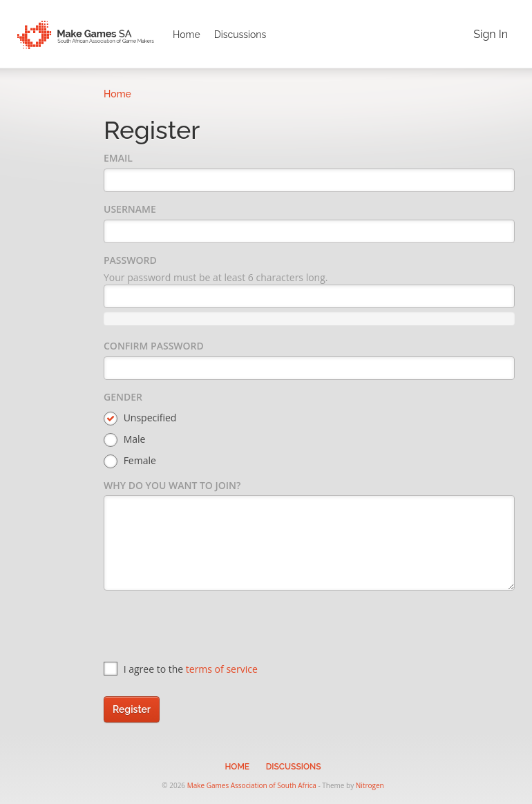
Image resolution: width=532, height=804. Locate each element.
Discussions (240, 35)
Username (130, 209)
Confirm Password (154, 346)
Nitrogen (370, 785)
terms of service (222, 669)
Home (187, 35)
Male (124, 440)
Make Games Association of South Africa (252, 785)
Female (130, 461)
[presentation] (209, 628)
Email (118, 158)
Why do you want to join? (172, 485)
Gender (123, 397)
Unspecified (140, 418)
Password (130, 260)
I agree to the (181, 669)
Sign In (491, 34)
